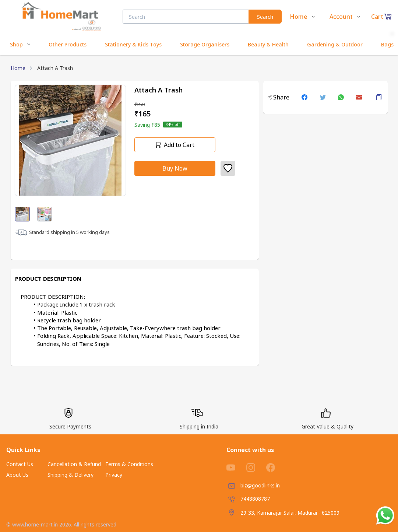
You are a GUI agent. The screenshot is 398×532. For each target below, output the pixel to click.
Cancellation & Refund (74, 464)
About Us (17, 475)
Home (18, 68)
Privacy (114, 475)
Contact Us (20, 464)
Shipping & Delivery (71, 475)
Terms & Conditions (129, 464)
